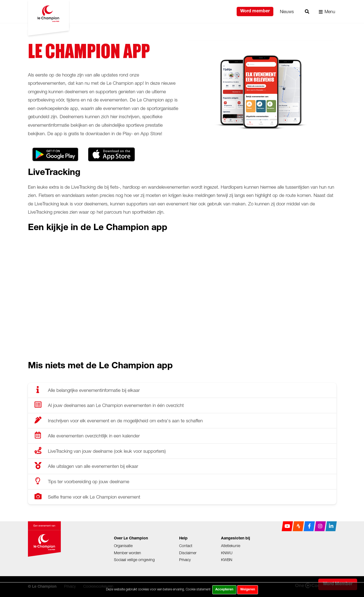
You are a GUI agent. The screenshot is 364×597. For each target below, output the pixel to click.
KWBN (227, 560)
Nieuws (287, 12)
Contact (186, 546)
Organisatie (123, 546)
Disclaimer (188, 553)
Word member (255, 12)
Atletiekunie (231, 546)
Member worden (127, 553)
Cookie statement (198, 589)
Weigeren (248, 590)
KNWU (227, 553)
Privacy (185, 560)
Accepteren (224, 590)
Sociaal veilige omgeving (134, 560)
